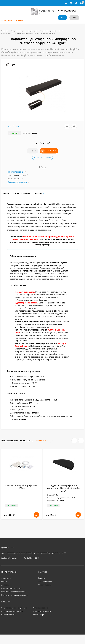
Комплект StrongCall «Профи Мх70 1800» (22, 487)
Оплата (4, 581)
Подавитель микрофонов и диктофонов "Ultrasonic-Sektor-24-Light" (63, 488)
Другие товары (39, 615)
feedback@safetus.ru (9, 558)
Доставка (5, 585)
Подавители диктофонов (50, 31)
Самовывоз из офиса (17, 182)
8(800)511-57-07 (8, 548)
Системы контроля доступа (12, 611)
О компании (6, 578)
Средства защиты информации (24, 31)
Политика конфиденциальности (14, 595)
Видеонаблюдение (40, 608)
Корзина (42, 578)
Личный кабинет (45, 581)
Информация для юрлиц (11, 588)
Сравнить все (44, 441)
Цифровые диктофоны (42, 611)
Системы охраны (8, 615)
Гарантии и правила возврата (13, 592)
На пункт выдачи (15, 172)
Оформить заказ (45, 585)
